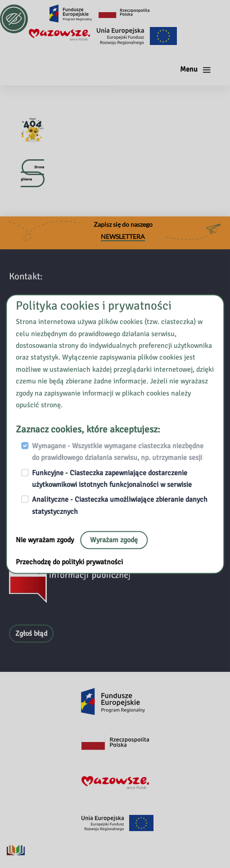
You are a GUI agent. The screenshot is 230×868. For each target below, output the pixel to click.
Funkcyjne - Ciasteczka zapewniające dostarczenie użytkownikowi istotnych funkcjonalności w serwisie (112, 479)
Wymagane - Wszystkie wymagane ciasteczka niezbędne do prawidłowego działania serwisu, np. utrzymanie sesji (118, 452)
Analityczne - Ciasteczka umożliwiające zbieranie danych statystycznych (120, 506)
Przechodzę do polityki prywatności (69, 562)
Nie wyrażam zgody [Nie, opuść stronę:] (46, 540)
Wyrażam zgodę (114, 540)
